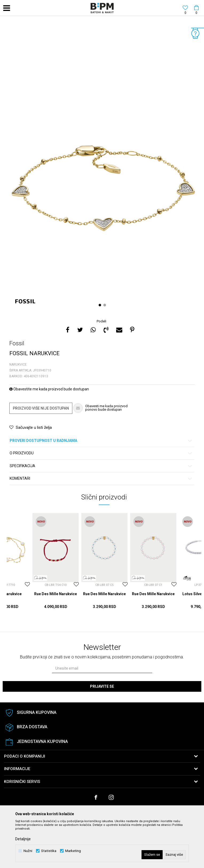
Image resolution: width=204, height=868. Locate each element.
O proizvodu (101, 453)
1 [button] (101, 305)
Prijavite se (102, 686)
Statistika (49, 851)
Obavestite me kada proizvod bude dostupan (49, 389)
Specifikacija (101, 466)
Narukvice (18, 365)
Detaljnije (23, 839)
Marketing (73, 851)
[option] (102, 168)
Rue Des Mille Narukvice (56, 594)
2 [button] (105, 305)
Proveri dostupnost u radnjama (101, 441)
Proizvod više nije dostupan (41, 408)
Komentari (101, 479)
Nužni (28, 851)
